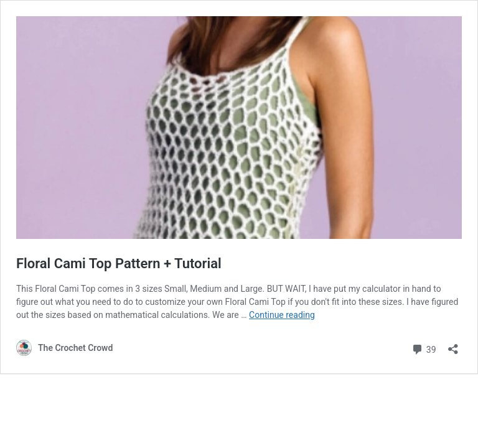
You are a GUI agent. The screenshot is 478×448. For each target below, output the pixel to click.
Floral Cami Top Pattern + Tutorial (119, 264)
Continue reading (282, 315)
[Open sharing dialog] (453, 345)
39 (424, 348)
